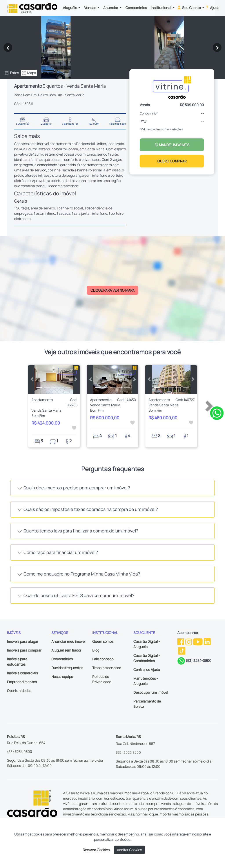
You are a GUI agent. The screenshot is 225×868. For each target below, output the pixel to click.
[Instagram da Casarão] (189, 641)
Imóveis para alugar (23, 641)
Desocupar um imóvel (151, 692)
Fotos (12, 73)
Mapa (29, 73)
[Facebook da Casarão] (181, 641)
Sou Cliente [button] (189, 7)
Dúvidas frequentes (67, 668)
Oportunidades (19, 691)
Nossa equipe (62, 677)
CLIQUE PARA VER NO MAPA (112, 290)
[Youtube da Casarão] (198, 641)
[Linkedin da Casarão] (207, 641)
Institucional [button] (161, 8)
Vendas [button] (90, 8)
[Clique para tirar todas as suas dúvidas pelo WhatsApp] (217, 413)
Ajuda (212, 7)
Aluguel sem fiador (66, 650)
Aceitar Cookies (129, 850)
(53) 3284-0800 (199, 661)
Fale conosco (103, 659)
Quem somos (103, 641)
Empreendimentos (22, 682)
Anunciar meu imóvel (68, 641)
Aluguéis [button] (70, 8)
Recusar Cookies (96, 850)
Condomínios (136, 8)
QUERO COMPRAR (172, 161)
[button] (32, 379)
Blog (96, 650)
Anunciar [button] (111, 8)
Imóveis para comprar (24, 650)
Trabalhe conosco (107, 668)
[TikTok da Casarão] (182, 650)
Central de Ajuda (147, 670)
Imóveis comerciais (22, 673)
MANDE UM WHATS (172, 145)
